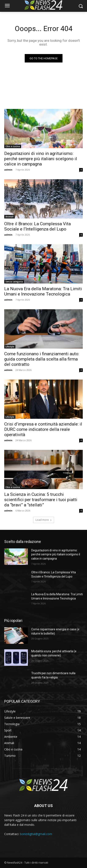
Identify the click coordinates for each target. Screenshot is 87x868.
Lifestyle (10, 347)
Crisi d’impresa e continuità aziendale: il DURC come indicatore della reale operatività (43, 429)
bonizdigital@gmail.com (36, 834)
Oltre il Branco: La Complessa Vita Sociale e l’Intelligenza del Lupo (37, 226)
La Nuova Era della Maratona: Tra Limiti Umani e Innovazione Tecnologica (43, 291)
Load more (44, 520)
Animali (10, 217)
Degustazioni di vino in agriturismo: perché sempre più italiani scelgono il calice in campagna (41, 159)
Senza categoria (14, 282)
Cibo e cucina (13, 146)
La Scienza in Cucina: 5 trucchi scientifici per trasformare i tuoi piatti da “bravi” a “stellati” (41, 500)
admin (8, 170)
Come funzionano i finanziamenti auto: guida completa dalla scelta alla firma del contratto (42, 359)
